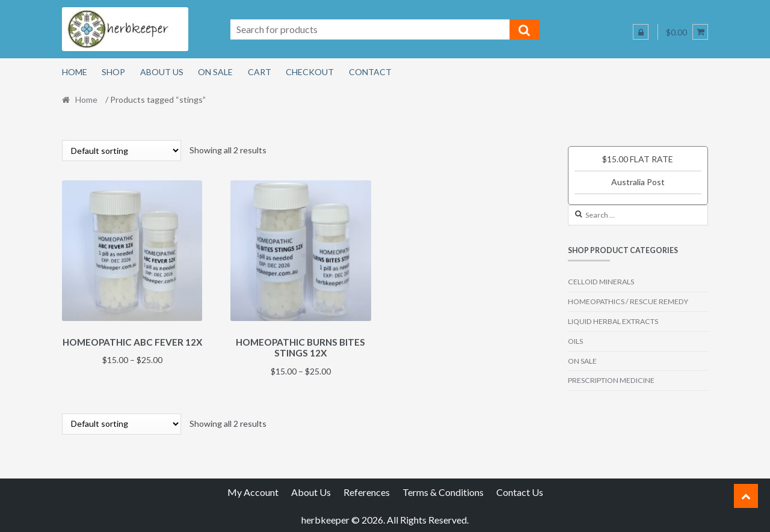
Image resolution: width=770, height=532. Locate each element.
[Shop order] (122, 151)
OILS (575, 341)
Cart (260, 72)
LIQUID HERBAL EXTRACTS (613, 321)
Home (75, 72)
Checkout (310, 72)
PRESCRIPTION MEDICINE (611, 380)
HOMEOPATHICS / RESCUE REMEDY (628, 301)
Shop (113, 72)
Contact (370, 72)
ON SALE (582, 361)
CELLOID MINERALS (601, 282)
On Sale (215, 72)
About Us (162, 72)
